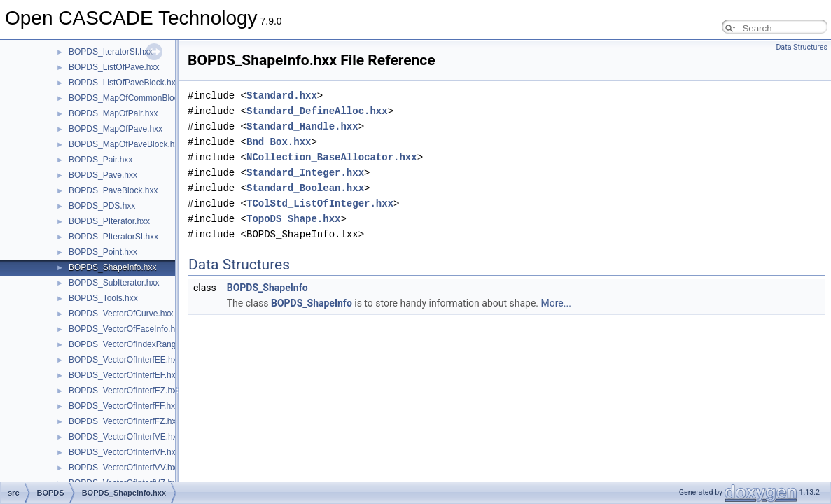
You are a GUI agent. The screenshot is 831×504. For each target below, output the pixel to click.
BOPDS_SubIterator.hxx (114, 283)
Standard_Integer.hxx (305, 173)
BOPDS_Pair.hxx (100, 160)
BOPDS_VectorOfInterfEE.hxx (125, 360)
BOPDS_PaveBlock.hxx (113, 190)
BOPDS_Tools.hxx (103, 298)
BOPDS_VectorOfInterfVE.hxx (125, 437)
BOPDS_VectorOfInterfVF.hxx (124, 452)
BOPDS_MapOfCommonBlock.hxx (133, 98)
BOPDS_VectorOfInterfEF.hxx (124, 375)
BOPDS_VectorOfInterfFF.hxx (124, 406)
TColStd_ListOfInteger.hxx (320, 203)
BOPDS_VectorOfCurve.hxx (121, 314)
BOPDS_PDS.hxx (102, 206)
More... (556, 303)
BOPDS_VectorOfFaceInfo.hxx (126, 329)
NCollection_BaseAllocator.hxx (332, 157)
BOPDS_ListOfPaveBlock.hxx (124, 83)
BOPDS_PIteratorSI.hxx (113, 237)
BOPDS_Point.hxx (103, 252)
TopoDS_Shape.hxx (293, 219)
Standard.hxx (282, 96)
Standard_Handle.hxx (302, 126)
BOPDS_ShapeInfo (267, 288)
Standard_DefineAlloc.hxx (317, 111)
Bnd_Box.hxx (279, 142)
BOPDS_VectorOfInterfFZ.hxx (124, 421)
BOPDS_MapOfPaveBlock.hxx (126, 144)
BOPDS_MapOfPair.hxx (113, 113)
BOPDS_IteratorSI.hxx (111, 52)
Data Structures (802, 47)
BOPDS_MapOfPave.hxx (116, 129)
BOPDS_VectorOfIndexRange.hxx (132, 344)
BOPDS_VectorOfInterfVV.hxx (125, 468)
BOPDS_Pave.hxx (103, 175)
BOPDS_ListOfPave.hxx (114, 67)
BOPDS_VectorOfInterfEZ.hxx (125, 391)
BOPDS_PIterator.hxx (109, 221)
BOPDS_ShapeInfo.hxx (112, 267)
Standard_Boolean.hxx (305, 188)
